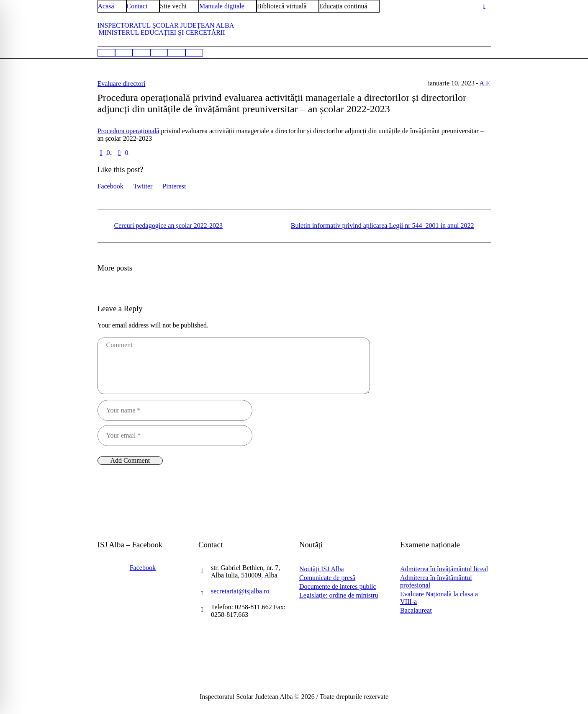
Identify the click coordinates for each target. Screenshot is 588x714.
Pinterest (174, 186)
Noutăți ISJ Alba (322, 569)
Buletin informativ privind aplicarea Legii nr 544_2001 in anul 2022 (383, 226)
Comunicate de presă (327, 578)
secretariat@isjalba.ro (240, 591)
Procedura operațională (128, 131)
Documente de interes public (338, 586)
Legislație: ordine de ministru (339, 595)
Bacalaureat (416, 610)
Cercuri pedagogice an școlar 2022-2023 (168, 226)
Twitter (143, 186)
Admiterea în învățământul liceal (444, 569)
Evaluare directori (122, 84)
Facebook (110, 186)
